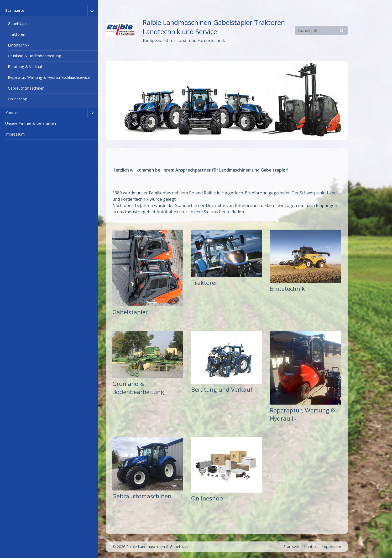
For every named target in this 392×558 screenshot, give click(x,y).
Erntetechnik (19, 45)
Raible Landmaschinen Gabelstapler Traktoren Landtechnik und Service (214, 27)
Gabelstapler (19, 24)
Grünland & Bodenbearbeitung (35, 56)
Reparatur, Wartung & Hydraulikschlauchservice (49, 77)
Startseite (15, 10)
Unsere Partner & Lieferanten (31, 123)
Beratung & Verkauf (25, 67)
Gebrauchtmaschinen (26, 88)
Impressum (15, 134)
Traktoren (17, 34)
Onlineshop (18, 99)
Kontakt (12, 113)
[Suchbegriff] (321, 30)
